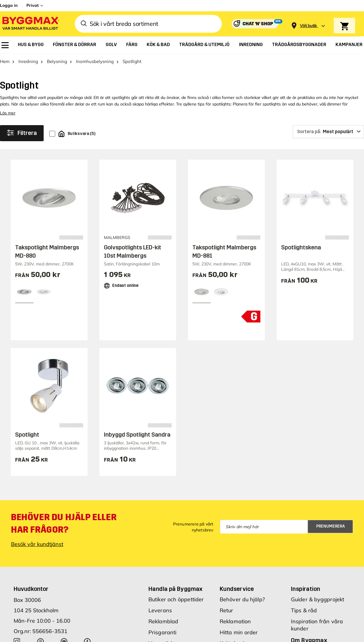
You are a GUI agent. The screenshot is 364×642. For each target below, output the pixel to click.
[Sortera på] (328, 132)
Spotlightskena (301, 247)
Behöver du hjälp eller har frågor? (64, 523)
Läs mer (8, 113)
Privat (33, 5)
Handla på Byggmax (176, 589)
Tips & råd (304, 610)
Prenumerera (331, 526)
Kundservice (237, 589)
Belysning (57, 61)
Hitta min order (239, 632)
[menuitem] (5, 45)
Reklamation (235, 621)
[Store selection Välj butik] (308, 26)
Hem (5, 61)
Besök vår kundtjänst (37, 544)
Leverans (160, 610)
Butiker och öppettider (176, 599)
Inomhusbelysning (95, 61)
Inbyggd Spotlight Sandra (137, 435)
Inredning (28, 61)
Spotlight (27, 435)
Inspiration (306, 589)
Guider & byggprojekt (318, 599)
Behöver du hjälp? (242, 599)
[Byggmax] (30, 24)
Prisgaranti (162, 632)
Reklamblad (163, 621)
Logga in (9, 5)
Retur (227, 610)
